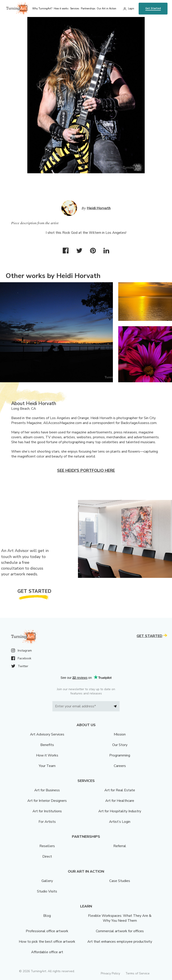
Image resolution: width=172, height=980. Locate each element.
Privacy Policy (110, 973)
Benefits (47, 745)
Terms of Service (138, 973)
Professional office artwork (47, 931)
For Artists (47, 822)
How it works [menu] (61, 9)
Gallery (47, 881)
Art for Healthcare (120, 801)
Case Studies (120, 881)
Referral (120, 846)
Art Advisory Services (47, 734)
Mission (120, 734)
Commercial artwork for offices (120, 931)
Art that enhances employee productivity (120, 942)
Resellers (47, 846)
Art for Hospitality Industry (120, 811)
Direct (47, 857)
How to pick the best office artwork (47, 942)
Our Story (120, 745)
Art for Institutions (47, 811)
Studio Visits (47, 891)
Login (131, 9)
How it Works (47, 755)
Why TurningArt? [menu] (42, 9)
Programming (120, 755)
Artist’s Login (120, 822)
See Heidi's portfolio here (86, 470)
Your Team (47, 766)
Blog (47, 916)
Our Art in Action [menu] (106, 9)
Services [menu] (75, 9)
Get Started (153, 8)
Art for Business (47, 790)
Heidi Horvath (99, 208)
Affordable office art (47, 952)
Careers (120, 766)
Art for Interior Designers (47, 801)
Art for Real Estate (120, 790)
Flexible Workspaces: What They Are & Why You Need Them (120, 918)
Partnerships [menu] (88, 9)
